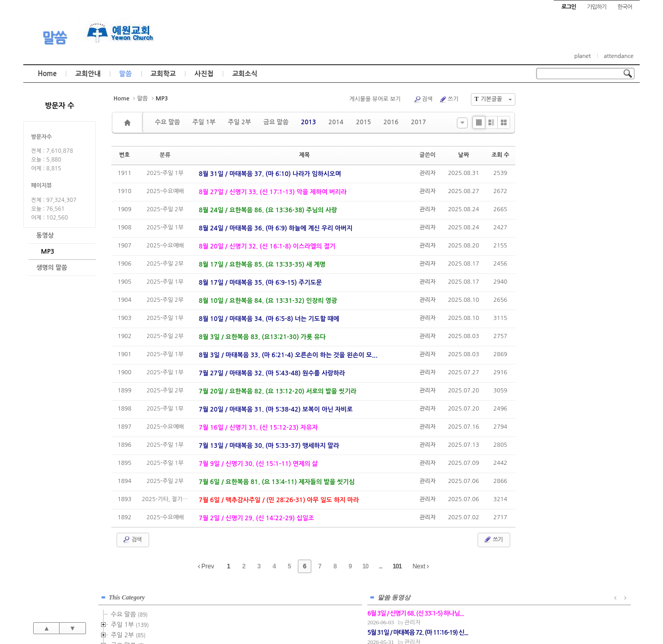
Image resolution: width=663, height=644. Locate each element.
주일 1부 (204, 122)
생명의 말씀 (52, 268)
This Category (562, 103)
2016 (391, 122)
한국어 (625, 7)
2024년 (564, 275)
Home (47, 74)
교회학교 (163, 74)
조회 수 (500, 155)
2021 (559, 244)
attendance (619, 56)
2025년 (564, 286)
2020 (559, 234)
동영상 (45, 236)
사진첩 (204, 74)
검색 (423, 99)
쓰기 (449, 99)
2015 (363, 122)
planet (583, 56)
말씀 (54, 38)
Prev (206, 566)
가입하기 (596, 7)
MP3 (48, 252)
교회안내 (88, 74)
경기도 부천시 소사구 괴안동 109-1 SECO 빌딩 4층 (349, 614)
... (380, 566)
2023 (561, 265)
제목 (304, 155)
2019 (561, 224)
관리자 (428, 173)
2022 (559, 255)
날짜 (464, 155)
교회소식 (245, 74)
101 (397, 566)
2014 (336, 122)
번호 (125, 155)
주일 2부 (239, 122)
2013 (308, 122)
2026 (559, 296)
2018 (561, 213)
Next (421, 566)
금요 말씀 (276, 122)
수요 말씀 (167, 122)
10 (365, 566)
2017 (418, 122)
